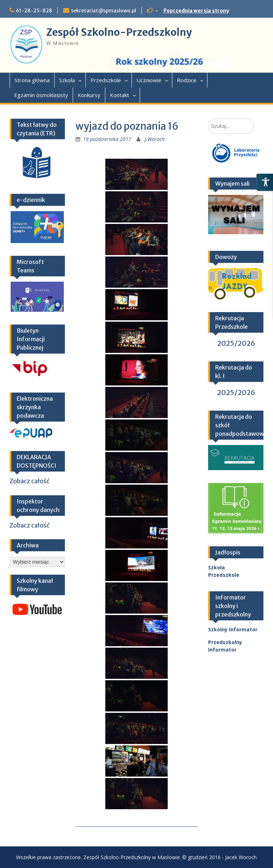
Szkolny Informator (233, 629)
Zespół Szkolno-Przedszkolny (119, 32)
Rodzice (187, 80)
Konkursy (89, 95)
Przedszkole (106, 80)
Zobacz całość (30, 481)
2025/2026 (236, 343)
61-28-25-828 (34, 11)
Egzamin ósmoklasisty (41, 95)
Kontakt (119, 95)
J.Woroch (155, 139)
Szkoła (67, 80)
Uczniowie (149, 80)
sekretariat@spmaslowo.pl (104, 11)
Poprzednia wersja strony (196, 11)
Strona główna (32, 80)
